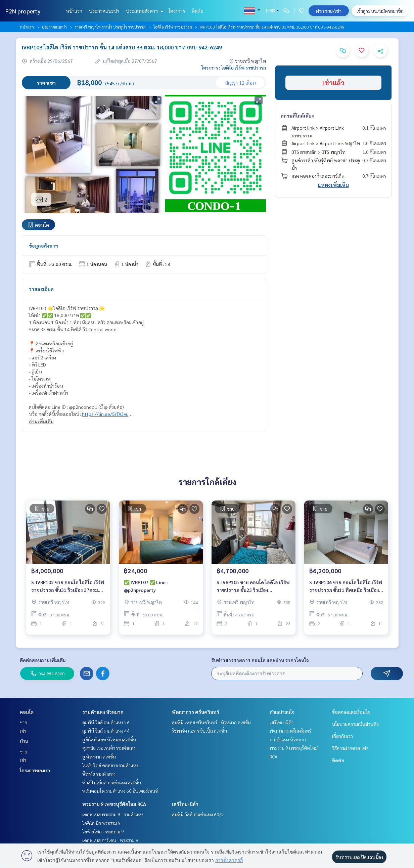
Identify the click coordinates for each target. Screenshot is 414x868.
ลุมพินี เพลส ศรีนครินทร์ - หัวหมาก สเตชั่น (211, 722)
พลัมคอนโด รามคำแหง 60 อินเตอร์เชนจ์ (120, 791)
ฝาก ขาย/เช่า (329, 11)
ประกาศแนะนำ (104, 11)
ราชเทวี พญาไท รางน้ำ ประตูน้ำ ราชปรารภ (110, 27)
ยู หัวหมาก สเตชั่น (99, 756)
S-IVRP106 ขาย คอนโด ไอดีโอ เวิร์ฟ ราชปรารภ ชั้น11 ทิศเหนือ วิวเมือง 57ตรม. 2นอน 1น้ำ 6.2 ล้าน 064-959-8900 (346, 588)
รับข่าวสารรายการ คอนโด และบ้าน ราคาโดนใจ (260, 660)
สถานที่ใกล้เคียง (297, 116)
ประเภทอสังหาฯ (144, 11)
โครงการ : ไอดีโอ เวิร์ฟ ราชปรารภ (234, 68)
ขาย (24, 722)
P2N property (23, 11)
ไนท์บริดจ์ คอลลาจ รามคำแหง (110, 765)
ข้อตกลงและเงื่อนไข (351, 712)
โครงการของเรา (35, 770)
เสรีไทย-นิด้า (185, 804)
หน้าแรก (74, 11)
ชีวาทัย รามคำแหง (99, 774)
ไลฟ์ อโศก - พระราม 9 (103, 831)
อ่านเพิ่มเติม (41, 421)
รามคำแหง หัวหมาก (103, 712)
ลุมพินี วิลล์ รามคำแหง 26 (106, 722)
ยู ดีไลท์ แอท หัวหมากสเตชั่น (109, 739)
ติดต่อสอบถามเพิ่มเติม (43, 660)
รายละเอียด (41, 289)
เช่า (23, 731)
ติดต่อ (198, 11)
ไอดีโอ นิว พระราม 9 (101, 823)
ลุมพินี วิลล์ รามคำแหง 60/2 (198, 814)
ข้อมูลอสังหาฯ (43, 246)
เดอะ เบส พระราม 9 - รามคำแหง (113, 814)
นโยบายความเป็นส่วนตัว (355, 724)
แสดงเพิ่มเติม (333, 185)
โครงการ (177, 11)
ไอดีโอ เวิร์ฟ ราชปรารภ (173, 27)
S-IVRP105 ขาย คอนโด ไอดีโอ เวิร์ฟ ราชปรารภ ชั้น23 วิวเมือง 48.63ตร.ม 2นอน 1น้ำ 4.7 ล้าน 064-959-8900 (253, 588)
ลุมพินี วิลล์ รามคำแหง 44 (106, 731)
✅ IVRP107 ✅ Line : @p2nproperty (146, 588)
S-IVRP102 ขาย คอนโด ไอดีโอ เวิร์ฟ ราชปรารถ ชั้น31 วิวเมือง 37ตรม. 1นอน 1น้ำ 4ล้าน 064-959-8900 (68, 588)
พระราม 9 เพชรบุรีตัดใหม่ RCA (114, 804)
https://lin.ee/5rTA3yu (105, 414)
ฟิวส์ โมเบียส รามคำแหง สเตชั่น (112, 782)
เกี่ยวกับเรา (342, 736)
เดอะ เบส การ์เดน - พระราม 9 (110, 840)
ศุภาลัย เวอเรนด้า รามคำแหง (109, 748)
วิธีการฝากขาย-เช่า (350, 748)
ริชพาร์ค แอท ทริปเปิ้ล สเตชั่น (199, 731)
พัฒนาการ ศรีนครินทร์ (196, 712)
